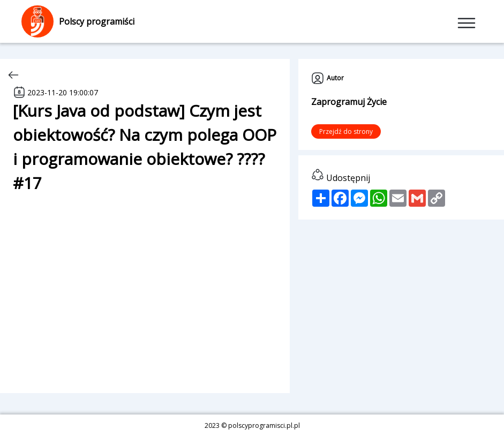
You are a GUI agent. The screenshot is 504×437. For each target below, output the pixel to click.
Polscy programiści (78, 21)
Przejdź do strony (346, 131)
